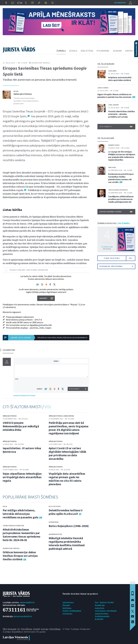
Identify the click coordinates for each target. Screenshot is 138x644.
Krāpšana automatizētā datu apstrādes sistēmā (120, 79)
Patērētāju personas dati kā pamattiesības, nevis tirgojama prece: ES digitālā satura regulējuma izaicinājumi (69, 428)
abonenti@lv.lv (27, 602)
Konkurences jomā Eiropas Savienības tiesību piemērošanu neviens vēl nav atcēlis (121, 178)
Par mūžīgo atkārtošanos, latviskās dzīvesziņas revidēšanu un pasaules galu (21, 514)
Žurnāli (66, 605)
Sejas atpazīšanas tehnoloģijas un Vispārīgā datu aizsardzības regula (22, 477)
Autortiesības (102, 614)
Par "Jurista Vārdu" (105, 602)
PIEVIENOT (74, 389)
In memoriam (54, 522)
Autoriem (100, 608)
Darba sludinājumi (72, 611)
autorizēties (120, 3)
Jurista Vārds (103, 88)
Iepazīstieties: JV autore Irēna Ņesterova (22, 450)
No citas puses (55, 506)
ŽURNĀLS (61, 51)
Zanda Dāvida (69, 416)
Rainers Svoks (114, 145)
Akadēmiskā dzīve (55, 534)
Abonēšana (68, 602)
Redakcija (100, 605)
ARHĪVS (129, 51)
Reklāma (67, 608)
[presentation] (75, 382)
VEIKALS (73, 51)
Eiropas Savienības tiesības (116, 212)
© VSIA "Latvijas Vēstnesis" (77, 629)
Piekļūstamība (102, 616)
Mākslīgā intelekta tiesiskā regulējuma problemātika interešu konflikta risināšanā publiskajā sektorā (67, 543)
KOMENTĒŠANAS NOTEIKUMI (24, 396)
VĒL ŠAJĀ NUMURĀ (106, 64)
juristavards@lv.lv (23, 616)
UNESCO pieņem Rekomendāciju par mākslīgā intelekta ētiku (21, 426)
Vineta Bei (112, 167)
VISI (48, 407)
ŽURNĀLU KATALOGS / (114, 223)
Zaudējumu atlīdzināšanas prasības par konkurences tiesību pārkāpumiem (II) (121, 199)
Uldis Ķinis (112, 71)
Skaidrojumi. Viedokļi (41, 63)
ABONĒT (43, 298)
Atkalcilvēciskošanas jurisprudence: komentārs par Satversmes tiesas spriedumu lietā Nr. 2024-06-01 (22, 535)
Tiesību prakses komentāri (13, 526)
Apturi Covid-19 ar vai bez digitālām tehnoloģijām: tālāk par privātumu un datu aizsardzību (67, 453)
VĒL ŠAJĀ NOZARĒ (106, 138)
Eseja (5, 506)
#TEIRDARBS (103, 51)
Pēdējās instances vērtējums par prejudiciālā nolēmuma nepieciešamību (122, 156)
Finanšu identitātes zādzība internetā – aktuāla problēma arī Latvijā (121, 114)
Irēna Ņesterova (23, 94)
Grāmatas (68, 614)
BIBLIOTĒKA (87, 51)
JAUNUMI (117, 51)
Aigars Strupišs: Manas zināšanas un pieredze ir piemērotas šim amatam (114, 96)
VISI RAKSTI (116, 127)
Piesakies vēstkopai (116, 266)
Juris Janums (114, 105)
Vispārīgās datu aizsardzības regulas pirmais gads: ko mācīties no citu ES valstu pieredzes (67, 479)
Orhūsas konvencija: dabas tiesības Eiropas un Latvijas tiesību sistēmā (20, 556)
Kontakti (99, 619)
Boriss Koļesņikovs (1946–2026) (69, 526)
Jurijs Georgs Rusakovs (118, 190)
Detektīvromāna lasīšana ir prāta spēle (66, 512)
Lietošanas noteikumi (106, 611)
